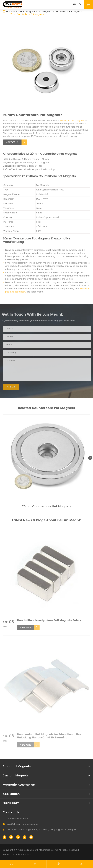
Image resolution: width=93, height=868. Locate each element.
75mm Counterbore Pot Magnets (47, 507)
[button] (90, 459)
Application (11, 794)
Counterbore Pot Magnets (68, 12)
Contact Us (11, 812)
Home (9, 12)
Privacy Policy (23, 854)
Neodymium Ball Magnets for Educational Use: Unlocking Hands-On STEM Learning (50, 737)
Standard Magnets (25, 12)
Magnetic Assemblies (19, 785)
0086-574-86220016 (17, 819)
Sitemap (7, 854)
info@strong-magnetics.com (22, 824)
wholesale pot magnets (73, 121)
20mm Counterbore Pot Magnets (27, 14)
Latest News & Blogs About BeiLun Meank (47, 520)
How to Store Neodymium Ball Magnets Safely (49, 622)
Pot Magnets (45, 12)
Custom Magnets (16, 776)
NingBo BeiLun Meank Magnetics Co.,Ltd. (37, 850)
